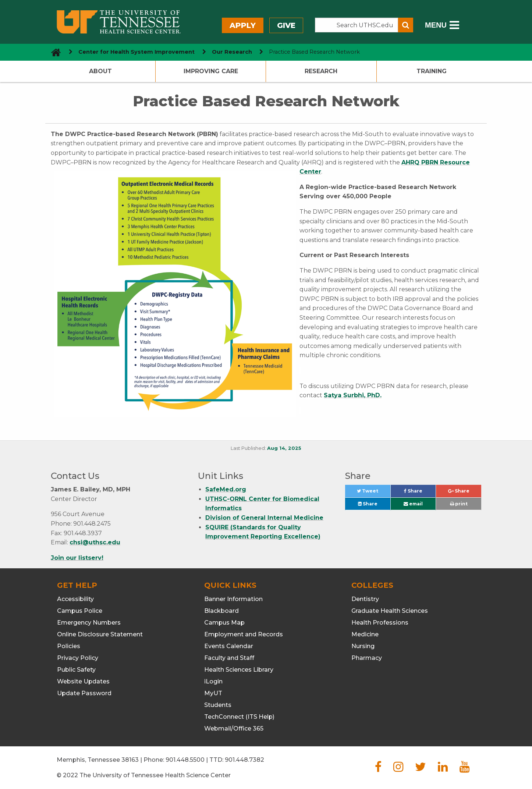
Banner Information (233, 599)
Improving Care (211, 71)
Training (432, 71)
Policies (69, 646)
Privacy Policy (78, 658)
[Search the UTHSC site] (357, 25)
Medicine (365, 634)
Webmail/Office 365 (234, 728)
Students (218, 705)
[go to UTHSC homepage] (53, 52)
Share (420, 493)
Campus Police (80, 611)
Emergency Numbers (89, 623)
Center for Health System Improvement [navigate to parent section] (136, 52)
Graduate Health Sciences (390, 611)
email (413, 504)
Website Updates (83, 681)
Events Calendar (229, 646)
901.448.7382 (244, 760)
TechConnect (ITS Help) (239, 717)
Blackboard (221, 611)
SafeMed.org (226, 489)
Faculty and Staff (229, 658)
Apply (243, 25)
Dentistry (365, 599)
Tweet (373, 493)
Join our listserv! (77, 558)
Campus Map (224, 623)
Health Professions (380, 623)
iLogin (213, 681)
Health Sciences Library (239, 670)
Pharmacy (367, 658)
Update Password (84, 693)
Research (321, 71)
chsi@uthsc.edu (95, 542)
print (459, 504)
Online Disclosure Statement (100, 634)
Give (286, 25)
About (100, 71)
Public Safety (76, 670)
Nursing (363, 646)
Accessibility (75, 599)
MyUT (213, 693)
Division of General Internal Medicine (264, 518)
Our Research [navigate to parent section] (232, 52)
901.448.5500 (185, 760)
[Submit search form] (406, 25)
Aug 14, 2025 (284, 448)
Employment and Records (244, 634)
